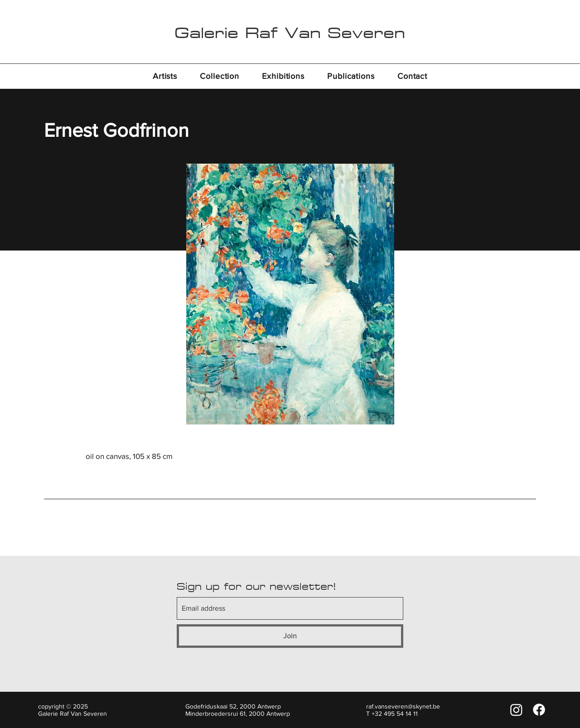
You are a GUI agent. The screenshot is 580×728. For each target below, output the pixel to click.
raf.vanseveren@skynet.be (403, 706)
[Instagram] (516, 710)
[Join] (290, 636)
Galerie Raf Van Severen (290, 33)
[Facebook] (539, 710)
